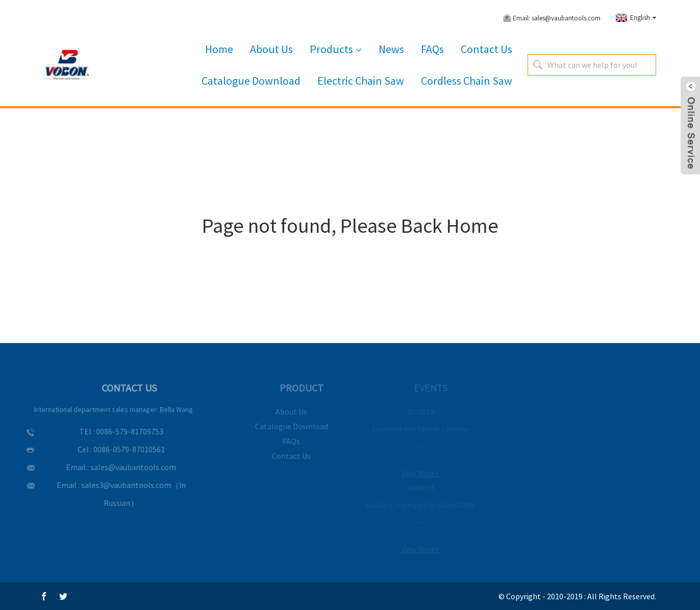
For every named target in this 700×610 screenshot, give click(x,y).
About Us (271, 49)
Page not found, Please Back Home (350, 226)
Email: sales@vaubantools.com (557, 18)
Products (336, 50)
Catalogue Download (251, 81)
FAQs (432, 49)
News (391, 49)
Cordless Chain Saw (467, 81)
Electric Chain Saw (361, 81)
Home (219, 49)
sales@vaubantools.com (123, 467)
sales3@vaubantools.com (115, 485)
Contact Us (486, 49)
